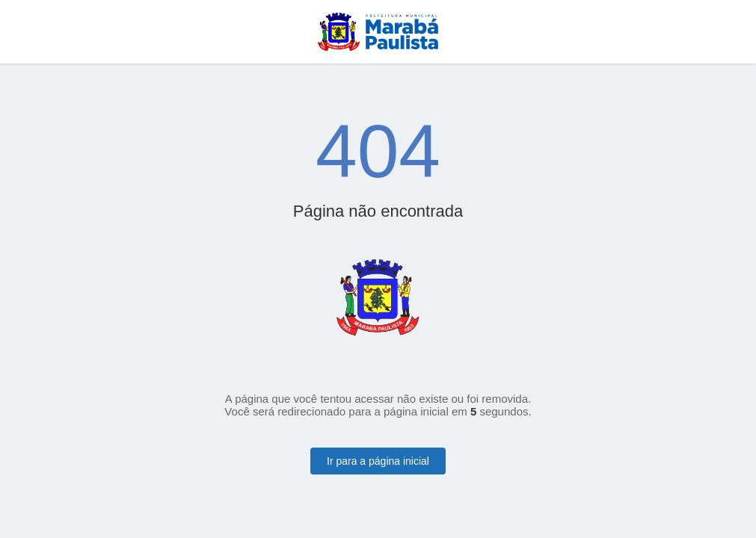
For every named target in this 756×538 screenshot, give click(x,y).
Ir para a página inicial (378, 461)
